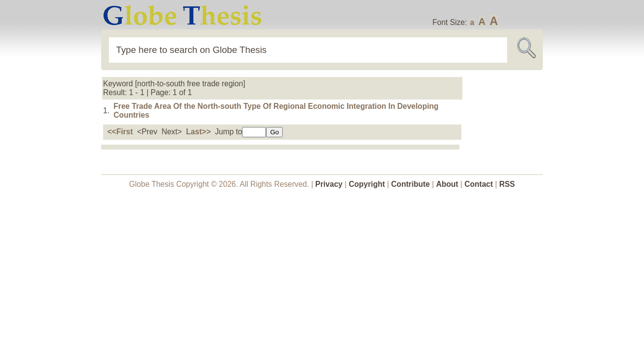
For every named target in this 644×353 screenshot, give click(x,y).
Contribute (411, 184)
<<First (120, 132)
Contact (480, 184)
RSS (507, 184)
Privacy (329, 184)
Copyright (367, 184)
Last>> (198, 132)
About (447, 184)
